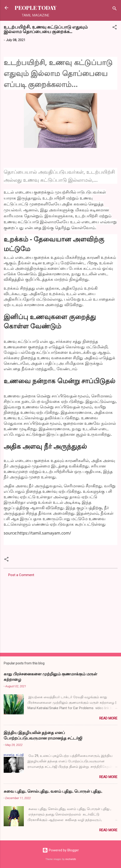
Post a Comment (21, 575)
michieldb (71, 859)
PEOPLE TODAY (36, 8)
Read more (108, 718)
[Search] (115, 9)
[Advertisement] (60, 614)
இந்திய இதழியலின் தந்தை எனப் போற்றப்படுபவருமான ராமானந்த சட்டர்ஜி (43, 735)
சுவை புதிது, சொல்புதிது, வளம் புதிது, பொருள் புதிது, (53, 791)
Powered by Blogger (61, 850)
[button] (115, 28)
